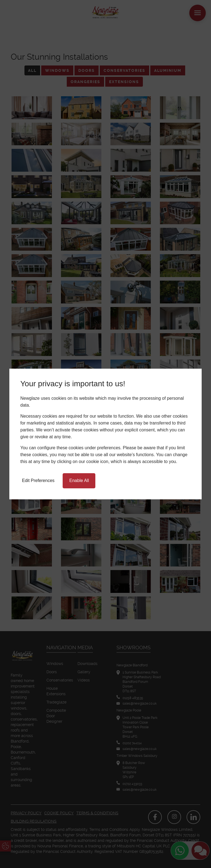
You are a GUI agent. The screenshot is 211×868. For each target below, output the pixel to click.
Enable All (79, 480)
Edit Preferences (38, 480)
